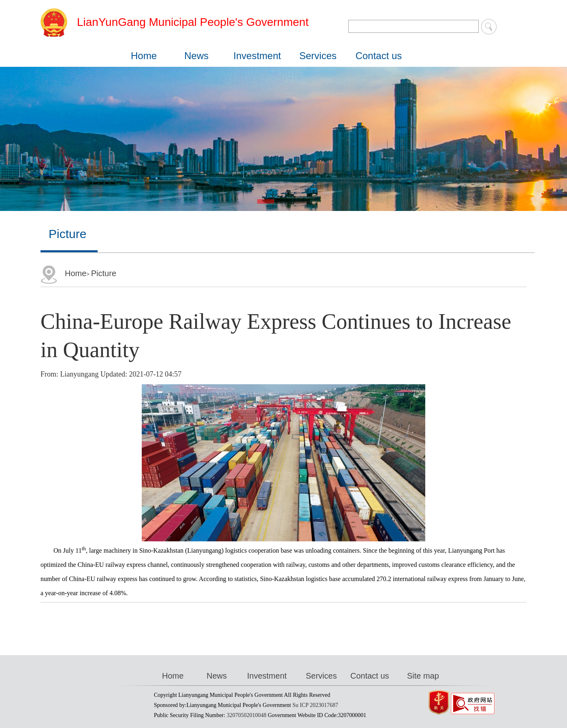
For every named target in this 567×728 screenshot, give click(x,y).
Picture (104, 273)
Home (144, 56)
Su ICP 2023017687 (315, 705)
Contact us (379, 56)
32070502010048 (247, 715)
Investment (257, 56)
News (196, 56)
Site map (423, 676)
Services (318, 56)
